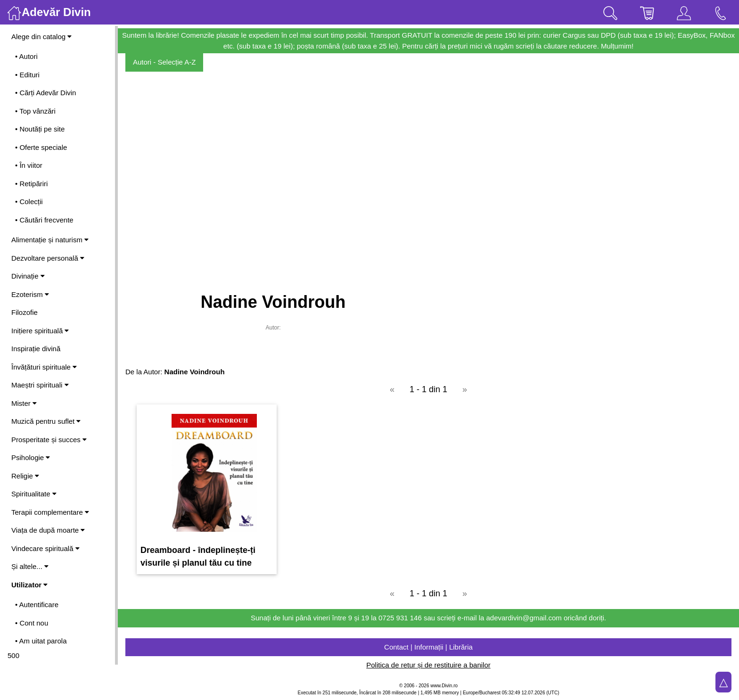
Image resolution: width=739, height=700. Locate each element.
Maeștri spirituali (40, 385)
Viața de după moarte (48, 530)
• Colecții (29, 202)
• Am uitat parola (41, 641)
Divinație (28, 276)
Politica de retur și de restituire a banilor (428, 665)
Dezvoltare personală (48, 258)
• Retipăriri (31, 184)
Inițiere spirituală (40, 331)
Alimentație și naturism (50, 240)
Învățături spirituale (44, 367)
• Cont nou (32, 623)
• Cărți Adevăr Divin (45, 93)
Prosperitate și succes (49, 440)
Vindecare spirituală (45, 548)
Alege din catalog (41, 37)
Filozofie (25, 312)
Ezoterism (30, 294)
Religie (25, 476)
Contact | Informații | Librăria (428, 647)
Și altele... (30, 566)
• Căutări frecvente (44, 220)
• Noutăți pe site (40, 129)
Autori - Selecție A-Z (164, 62)
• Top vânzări (35, 111)
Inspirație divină (36, 349)
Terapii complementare (50, 512)
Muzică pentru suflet (46, 421)
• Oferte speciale (41, 147)
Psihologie (31, 457)
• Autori (26, 56)
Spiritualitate (34, 494)
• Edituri (27, 75)
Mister (24, 403)
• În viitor (29, 165)
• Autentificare (37, 605)
